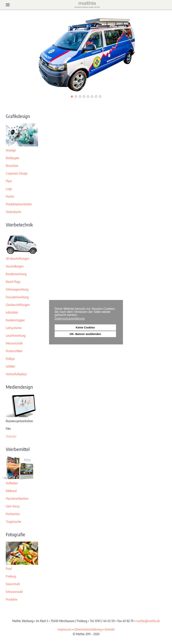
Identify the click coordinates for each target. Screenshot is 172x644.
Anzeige (11, 150)
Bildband (11, 491)
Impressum (65, 629)
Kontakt (110, 629)
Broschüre (12, 166)
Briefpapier (13, 158)
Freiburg (11, 576)
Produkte (12, 599)
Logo (9, 189)
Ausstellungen (15, 266)
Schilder (10, 366)
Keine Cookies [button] (85, 327)
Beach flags (13, 282)
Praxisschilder (14, 351)
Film (8, 429)
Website (11, 436)
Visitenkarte (13, 212)
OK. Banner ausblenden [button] (85, 334)
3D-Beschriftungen (18, 259)
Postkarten (13, 514)
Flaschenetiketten (17, 499)
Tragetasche (13, 522)
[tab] (72, 96)
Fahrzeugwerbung (17, 289)
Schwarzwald (14, 592)
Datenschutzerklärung (88, 629)
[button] (8, 5)
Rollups (10, 359)
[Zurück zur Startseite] (86, 5)
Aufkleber (12, 483)
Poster (10, 196)
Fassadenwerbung (17, 297)
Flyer (9, 181)
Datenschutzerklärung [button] (70, 319)
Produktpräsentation (19, 204)
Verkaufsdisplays (16, 374)
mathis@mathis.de (148, 621)
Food (9, 569)
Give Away (13, 506)
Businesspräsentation (19, 421)
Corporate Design (17, 173)
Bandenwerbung (16, 274)
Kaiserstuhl (13, 584)
